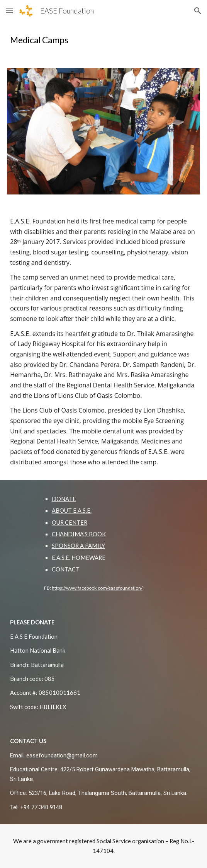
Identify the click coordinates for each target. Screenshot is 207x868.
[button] (9, 11)
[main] (103, 40)
